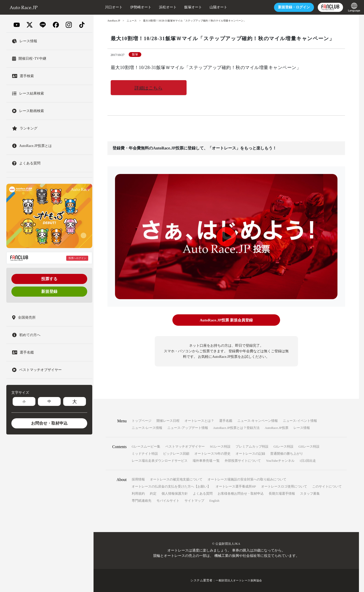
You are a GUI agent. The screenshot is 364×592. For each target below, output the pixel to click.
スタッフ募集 (310, 494)
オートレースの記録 (250, 454)
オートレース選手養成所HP (236, 486)
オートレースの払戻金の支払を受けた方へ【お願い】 (171, 486)
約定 (153, 494)
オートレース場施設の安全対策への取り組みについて (247, 479)
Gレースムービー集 (146, 446)
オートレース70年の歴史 (212, 454)
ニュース (132, 21)
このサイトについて (327, 486)
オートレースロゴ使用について (284, 486)
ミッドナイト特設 (145, 454)
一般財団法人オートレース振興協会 (239, 580)
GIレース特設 (283, 446)
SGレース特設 (220, 446)
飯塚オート (187, 7)
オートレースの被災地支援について (176, 479)
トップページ (142, 421)
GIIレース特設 (309, 446)
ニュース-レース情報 (147, 428)
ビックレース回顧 (176, 454)
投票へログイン (77, 258)
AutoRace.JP (114, 21)
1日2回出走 (308, 461)
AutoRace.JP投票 (277, 428)
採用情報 (138, 479)
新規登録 (49, 291)
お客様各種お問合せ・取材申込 (241, 494)
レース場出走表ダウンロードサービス (160, 461)
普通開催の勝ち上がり (287, 454)
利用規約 (138, 494)
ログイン (288, 7)
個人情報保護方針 (175, 494)
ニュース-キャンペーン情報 (258, 421)
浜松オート (162, 7)
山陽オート (212, 7)
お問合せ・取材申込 (49, 423)
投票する (49, 279)
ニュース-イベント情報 (300, 421)
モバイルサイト (168, 501)
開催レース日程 (168, 421)
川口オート (107, 7)
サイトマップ (194, 501)
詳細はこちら (149, 88)
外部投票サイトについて (243, 461)
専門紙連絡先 (142, 501)
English (214, 501)
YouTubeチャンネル (280, 461)
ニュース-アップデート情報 (188, 428)
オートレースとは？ (199, 421)
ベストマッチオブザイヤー (185, 446)
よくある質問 (203, 494)
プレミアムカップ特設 (252, 446)
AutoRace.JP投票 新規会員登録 (226, 320)
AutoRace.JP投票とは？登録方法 (236, 428)
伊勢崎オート (134, 7)
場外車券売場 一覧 (206, 461)
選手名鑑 (226, 421)
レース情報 (302, 428)
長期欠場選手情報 (282, 494)
